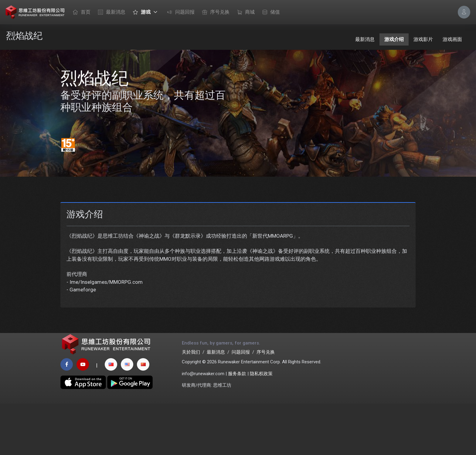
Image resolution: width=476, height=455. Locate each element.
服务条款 (237, 425)
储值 (270, 12)
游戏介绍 (394, 39)
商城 (244, 12)
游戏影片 (423, 39)
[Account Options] (464, 12)
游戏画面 (452, 39)
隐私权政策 (261, 425)
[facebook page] (67, 416)
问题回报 (179, 12)
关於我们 (191, 403)
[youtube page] (83, 416)
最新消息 (110, 12)
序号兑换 (214, 12)
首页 (80, 12)
